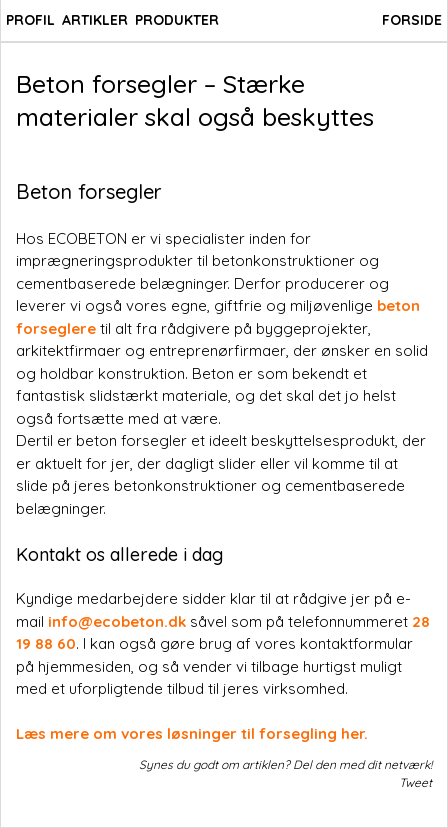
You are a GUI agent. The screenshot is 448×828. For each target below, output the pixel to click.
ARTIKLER (95, 20)
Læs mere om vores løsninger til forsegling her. (192, 733)
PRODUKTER (177, 20)
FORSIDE (412, 20)
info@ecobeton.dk (117, 621)
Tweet (415, 782)
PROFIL (30, 20)
